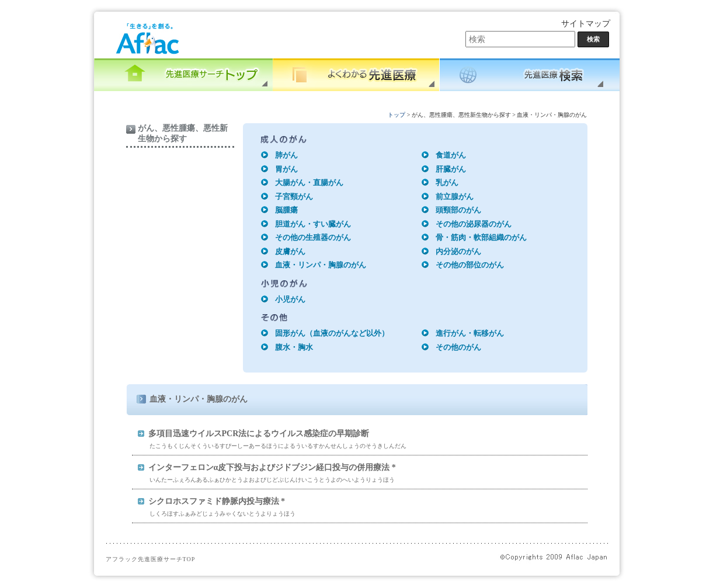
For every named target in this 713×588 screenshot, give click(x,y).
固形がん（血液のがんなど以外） (332, 333)
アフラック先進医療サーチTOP (151, 559)
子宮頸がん (294, 196)
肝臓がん (451, 169)
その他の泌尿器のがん (474, 224)
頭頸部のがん (458, 210)
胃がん (286, 169)
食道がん (451, 155)
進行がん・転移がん (470, 333)
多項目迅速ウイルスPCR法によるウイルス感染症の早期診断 (259, 434)
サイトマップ (586, 24)
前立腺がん (455, 196)
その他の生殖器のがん (313, 237)
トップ (397, 115)
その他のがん (458, 347)
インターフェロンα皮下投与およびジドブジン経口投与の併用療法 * (272, 467)
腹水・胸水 (294, 347)
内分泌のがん (458, 251)
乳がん (447, 182)
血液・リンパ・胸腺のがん (321, 265)
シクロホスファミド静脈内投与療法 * (217, 501)
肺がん (286, 155)
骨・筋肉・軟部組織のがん (481, 237)
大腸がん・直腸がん (309, 182)
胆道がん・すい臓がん (313, 224)
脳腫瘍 (286, 210)
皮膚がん (290, 251)
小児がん (290, 299)
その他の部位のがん (470, 265)
